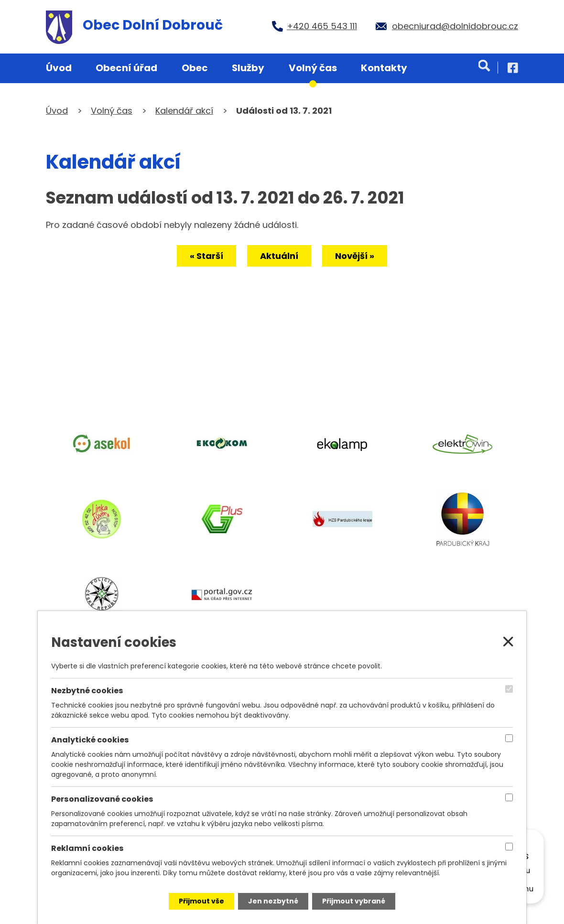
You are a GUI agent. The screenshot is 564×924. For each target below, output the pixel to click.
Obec (195, 68)
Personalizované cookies (102, 800)
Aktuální (279, 256)
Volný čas (313, 68)
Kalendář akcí (184, 111)
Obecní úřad (126, 68)
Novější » (355, 256)
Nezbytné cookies (87, 691)
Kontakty (384, 68)
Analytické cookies (90, 740)
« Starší (206, 256)
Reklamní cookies (87, 849)
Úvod (59, 68)
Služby (248, 68)
